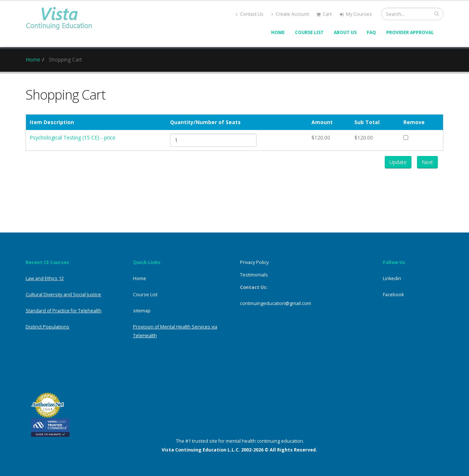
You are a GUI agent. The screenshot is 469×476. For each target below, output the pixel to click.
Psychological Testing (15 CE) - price (73, 137)
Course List (309, 32)
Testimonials (254, 275)
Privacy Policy (254, 262)
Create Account (290, 14)
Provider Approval (410, 32)
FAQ (371, 32)
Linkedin (392, 278)
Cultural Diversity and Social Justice (63, 295)
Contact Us (250, 14)
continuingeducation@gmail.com (276, 303)
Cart (324, 14)
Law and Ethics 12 (45, 278)
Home (278, 32)
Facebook (393, 295)
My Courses (356, 14)
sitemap (142, 311)
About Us (345, 32)
